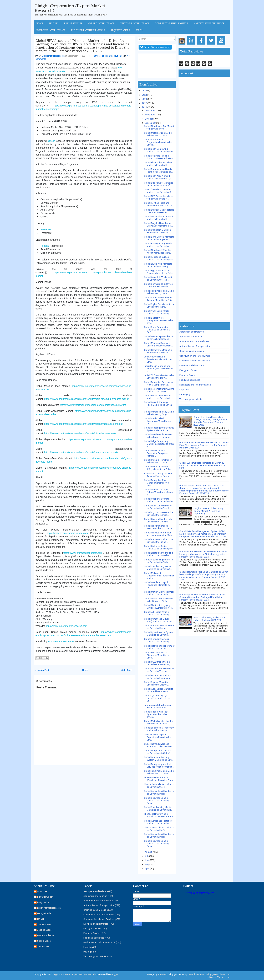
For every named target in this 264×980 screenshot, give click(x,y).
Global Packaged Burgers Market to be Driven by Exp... (159, 258)
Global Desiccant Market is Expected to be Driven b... (158, 231)
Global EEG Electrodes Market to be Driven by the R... (159, 197)
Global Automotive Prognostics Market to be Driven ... (158, 142)
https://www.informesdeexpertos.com (83, 553)
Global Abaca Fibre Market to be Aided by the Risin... (159, 690)
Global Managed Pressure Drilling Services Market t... (158, 344)
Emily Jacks (43, 902)
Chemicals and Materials (192, 351)
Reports (54, 23)
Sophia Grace (44, 941)
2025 (144, 91)
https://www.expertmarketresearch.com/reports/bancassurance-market (82, 452)
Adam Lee (42, 891)
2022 (144, 103)
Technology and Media (191, 399)
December (150, 111)
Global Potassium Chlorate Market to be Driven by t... (158, 397)
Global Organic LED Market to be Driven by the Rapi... (159, 279)
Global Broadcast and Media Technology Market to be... (158, 170)
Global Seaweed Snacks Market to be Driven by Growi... (156, 800)
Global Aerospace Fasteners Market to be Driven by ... (158, 822)
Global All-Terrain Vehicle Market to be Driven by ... (158, 613)
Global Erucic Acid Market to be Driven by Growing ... (158, 265)
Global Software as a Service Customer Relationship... (158, 285)
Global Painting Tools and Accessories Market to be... (159, 204)
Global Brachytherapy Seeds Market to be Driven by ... (158, 245)
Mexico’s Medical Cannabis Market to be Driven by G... (158, 191)
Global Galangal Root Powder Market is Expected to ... (159, 218)
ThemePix (163, 974)
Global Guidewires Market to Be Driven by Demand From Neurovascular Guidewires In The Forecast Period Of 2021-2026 (204, 445)
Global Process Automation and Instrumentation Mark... (159, 534)
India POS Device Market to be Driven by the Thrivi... (159, 377)
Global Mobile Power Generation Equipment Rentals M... (156, 453)
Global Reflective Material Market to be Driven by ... (158, 640)
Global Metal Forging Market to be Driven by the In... (158, 134)
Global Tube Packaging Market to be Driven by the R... (159, 292)
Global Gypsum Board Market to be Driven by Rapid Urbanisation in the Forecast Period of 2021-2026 (204, 465)
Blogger (114, 974)
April (147, 869)
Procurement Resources (61, 641)
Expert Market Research (53, 56)
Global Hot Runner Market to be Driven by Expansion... (158, 677)
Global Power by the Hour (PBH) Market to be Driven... (159, 468)
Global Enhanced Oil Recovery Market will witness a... (159, 729)
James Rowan (44, 924)
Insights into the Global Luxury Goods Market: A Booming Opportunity (208, 511)
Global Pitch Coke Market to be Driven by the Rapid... (158, 507)
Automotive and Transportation (195, 346)
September (150, 123)
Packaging (185, 394)
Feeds (139, 30)
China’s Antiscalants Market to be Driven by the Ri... (159, 786)
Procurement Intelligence (88, 30)
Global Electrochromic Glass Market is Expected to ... (158, 164)
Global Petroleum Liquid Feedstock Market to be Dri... (157, 585)
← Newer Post (42, 670)
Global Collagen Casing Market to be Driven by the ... (159, 547)
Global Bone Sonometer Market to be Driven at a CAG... (157, 330)
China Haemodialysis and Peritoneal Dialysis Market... (159, 745)
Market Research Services (210, 23)
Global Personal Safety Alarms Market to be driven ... (159, 390)
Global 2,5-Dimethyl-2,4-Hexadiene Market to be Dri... (157, 698)
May (147, 864)
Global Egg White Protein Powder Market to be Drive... (159, 272)
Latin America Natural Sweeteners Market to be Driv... (158, 359)
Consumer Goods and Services (195, 361)
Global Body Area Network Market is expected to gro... (159, 177)
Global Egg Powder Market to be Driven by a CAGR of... (159, 184)
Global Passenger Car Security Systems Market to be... (159, 429)
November (150, 115)
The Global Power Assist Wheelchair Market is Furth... (159, 779)
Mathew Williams (46, 935)
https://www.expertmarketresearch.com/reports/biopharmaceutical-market (83, 424)
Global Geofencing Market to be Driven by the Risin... (158, 561)
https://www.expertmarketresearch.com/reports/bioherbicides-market (81, 433)
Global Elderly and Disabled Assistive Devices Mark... (158, 251)
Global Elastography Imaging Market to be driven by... (158, 554)
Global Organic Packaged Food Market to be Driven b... (158, 405)
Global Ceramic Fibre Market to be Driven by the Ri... (158, 461)
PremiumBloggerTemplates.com (214, 974)
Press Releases (73, 23)
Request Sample (120, 30)
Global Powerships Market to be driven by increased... (158, 338)
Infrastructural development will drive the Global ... (158, 706)
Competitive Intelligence (171, 23)
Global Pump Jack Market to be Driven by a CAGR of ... (158, 752)
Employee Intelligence (51, 30)
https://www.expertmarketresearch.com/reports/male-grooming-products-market (87, 399)
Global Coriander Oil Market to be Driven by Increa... (159, 792)
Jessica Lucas (44, 930)
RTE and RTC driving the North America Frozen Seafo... (159, 475)
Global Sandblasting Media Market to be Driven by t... (158, 568)
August (148, 852)
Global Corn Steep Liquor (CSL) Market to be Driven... (159, 620)
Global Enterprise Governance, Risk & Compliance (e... (159, 383)
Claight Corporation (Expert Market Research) (70, 8)
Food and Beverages (190, 380)
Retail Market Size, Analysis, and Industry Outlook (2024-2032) (210, 619)
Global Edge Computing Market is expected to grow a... (159, 444)
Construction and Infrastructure (195, 356)
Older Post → (128, 670)
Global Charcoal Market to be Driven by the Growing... (159, 520)
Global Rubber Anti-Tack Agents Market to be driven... (156, 714)
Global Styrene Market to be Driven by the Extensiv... (158, 683)
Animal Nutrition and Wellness (194, 341)
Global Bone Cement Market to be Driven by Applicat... (159, 238)
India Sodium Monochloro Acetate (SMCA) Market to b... (158, 369)
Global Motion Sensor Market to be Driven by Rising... (159, 600)
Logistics (184, 390)
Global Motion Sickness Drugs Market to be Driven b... (159, 593)
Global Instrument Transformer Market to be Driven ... (159, 647)
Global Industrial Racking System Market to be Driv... (158, 759)
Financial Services (188, 375)
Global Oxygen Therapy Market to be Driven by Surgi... (159, 413)
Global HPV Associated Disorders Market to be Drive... (157, 655)
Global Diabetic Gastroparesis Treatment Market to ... (159, 211)
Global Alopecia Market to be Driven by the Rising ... (159, 541)
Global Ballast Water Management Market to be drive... (158, 320)
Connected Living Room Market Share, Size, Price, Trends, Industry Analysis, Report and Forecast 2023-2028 (210, 421)
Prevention (46, 229)
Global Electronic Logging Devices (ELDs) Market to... (159, 607)
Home (40, 23)
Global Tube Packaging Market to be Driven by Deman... (159, 772)
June (147, 860)
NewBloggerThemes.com (218, 977)
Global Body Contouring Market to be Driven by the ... (159, 150)
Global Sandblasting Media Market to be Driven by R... (158, 808)
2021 (144, 107)
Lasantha (192, 974)
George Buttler (44, 913)
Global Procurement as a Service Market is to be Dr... (159, 527)
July (147, 856)
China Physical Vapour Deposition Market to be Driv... (157, 737)
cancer (51, 141)
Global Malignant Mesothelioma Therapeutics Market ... (159, 576)
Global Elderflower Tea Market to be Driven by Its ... (159, 127)
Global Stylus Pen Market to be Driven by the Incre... (159, 306)
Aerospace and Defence (192, 332)
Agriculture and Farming (191, 337)
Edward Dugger (45, 897)
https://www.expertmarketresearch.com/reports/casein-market (93, 405)
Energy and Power (188, 370)
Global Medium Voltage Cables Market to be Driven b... (159, 492)
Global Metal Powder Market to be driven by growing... (158, 436)
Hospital (45, 246)
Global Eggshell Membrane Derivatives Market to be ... (158, 224)
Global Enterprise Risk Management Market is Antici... (157, 483)
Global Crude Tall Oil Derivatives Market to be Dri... (157, 421)
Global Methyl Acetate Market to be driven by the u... (159, 722)
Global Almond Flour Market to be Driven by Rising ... (159, 627)
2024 (144, 95)
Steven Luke (43, 946)
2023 (144, 99)
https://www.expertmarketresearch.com (66, 626)
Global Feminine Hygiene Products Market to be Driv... (159, 157)
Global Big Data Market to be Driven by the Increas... (158, 514)
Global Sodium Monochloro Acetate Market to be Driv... (159, 299)
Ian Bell (41, 919)
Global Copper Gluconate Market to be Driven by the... (159, 500)
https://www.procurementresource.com (67, 533)
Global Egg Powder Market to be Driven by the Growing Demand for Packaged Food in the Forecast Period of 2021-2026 (202, 597)
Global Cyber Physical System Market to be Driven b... (159, 634)
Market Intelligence (101, 23)
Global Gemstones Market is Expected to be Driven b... (158, 351)
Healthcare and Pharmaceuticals (107, 56)
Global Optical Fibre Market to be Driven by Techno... (159, 670)
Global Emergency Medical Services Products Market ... (159, 765)
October (149, 119)
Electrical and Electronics (192, 365)
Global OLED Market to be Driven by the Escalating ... (158, 663)
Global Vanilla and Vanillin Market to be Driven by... (157, 312)
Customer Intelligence (135, 23)
